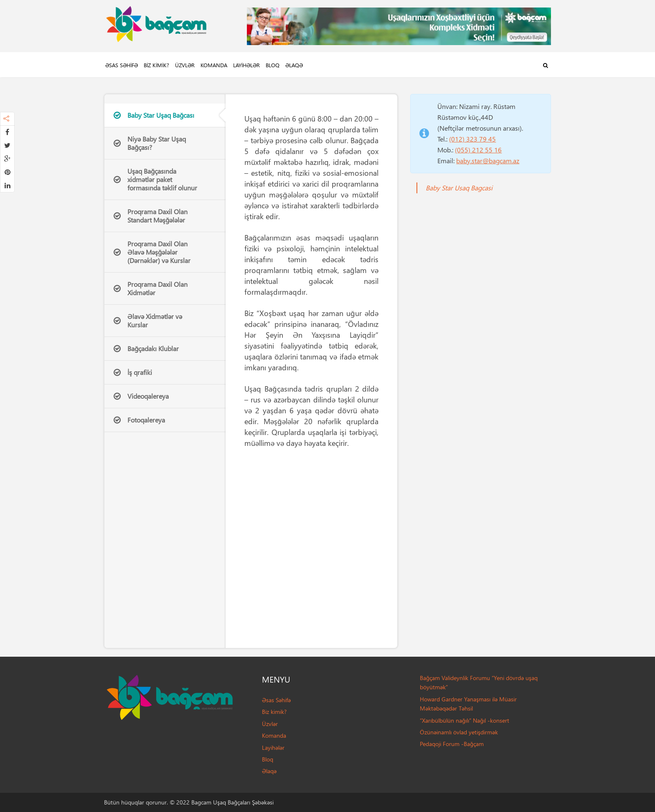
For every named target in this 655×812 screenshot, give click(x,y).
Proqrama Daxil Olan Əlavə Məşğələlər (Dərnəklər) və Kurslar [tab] (152, 252)
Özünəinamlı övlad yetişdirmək (459, 732)
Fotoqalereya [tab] (139, 420)
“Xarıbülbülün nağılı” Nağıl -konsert (465, 720)
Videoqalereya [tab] (141, 396)
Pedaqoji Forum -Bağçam (452, 744)
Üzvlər (185, 65)
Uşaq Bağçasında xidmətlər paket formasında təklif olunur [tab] (155, 179)
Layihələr (246, 65)
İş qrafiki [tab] (133, 372)
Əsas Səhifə (122, 65)
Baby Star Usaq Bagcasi (459, 188)
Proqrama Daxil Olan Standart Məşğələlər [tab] (151, 216)
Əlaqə (294, 65)
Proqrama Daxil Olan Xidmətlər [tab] (151, 288)
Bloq (273, 65)
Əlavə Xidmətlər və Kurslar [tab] (148, 320)
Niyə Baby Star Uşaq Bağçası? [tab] (150, 143)
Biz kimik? (156, 65)
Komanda (214, 65)
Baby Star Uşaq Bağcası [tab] (154, 115)
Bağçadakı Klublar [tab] (146, 348)
